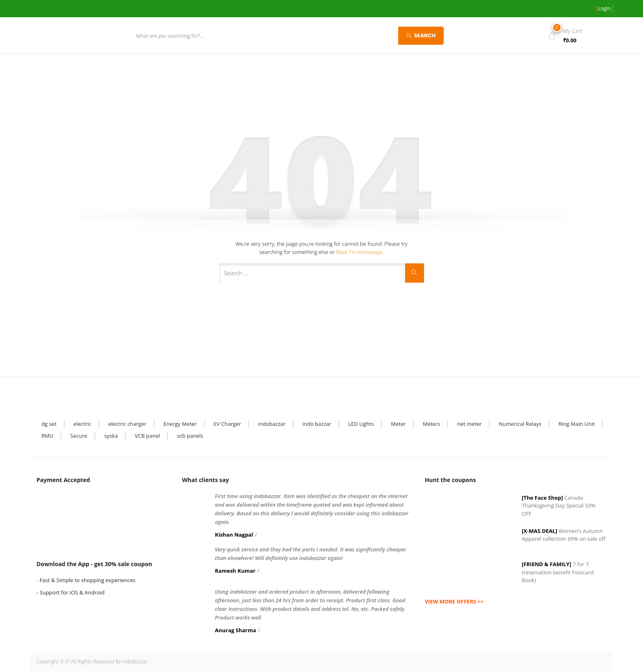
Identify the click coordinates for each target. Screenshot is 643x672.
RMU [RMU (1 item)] (47, 436)
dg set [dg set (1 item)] (49, 424)
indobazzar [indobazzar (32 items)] (272, 424)
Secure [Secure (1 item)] (79, 436)
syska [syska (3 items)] (111, 436)
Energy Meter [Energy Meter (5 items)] (180, 424)
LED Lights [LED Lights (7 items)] (361, 424)
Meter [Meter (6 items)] (398, 424)
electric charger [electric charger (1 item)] (127, 424)
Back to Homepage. (360, 252)
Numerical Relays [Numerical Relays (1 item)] (520, 424)
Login (604, 8)
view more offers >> (454, 601)
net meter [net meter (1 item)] (470, 424)
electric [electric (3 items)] (82, 424)
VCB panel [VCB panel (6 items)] (147, 436)
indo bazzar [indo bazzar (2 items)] (317, 424)
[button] (577, 35)
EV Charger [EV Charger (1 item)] (227, 424)
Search (421, 35)
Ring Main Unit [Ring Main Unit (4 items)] (577, 424)
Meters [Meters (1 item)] (431, 424)
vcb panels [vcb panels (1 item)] (190, 436)
